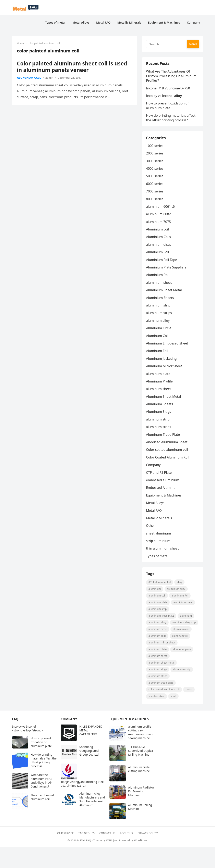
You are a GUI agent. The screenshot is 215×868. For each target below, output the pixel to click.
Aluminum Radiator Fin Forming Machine (141, 792)
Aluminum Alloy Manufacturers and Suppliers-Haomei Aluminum (92, 800)
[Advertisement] (99, 857)
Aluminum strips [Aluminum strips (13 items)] (158, 677)
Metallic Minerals (159, 519)
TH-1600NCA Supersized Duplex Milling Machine (141, 752)
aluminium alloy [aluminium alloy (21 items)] (176, 590)
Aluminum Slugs (159, 412)
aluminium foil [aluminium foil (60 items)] (180, 597)
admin (49, 78)
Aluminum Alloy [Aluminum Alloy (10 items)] (158, 623)
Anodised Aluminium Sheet (167, 443)
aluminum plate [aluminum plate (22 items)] (158, 650)
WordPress (141, 841)
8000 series (155, 200)
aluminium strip (158, 306)
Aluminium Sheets (160, 298)
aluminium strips (159, 313)
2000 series (155, 154)
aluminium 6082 (159, 215)
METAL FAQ (84, 841)
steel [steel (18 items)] (173, 697)
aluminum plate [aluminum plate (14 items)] (182, 650)
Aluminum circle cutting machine (139, 770)
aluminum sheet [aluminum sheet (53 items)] (158, 657)
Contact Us (107, 834)
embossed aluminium (163, 481)
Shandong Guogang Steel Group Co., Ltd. (89, 752)
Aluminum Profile (160, 382)
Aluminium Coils (159, 238)
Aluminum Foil (157, 351)
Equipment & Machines (164, 496)
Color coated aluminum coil (167, 450)
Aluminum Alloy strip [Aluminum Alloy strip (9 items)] (184, 623)
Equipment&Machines (129, 720)
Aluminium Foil (158, 253)
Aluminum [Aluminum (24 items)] (186, 617)
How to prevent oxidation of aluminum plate (168, 106)
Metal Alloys (155, 503)
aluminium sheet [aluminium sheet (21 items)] (183, 603)
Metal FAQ (154, 511)
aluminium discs (159, 245)
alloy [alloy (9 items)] (180, 583)
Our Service (65, 834)
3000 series (155, 162)
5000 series (155, 177)
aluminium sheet (159, 283)
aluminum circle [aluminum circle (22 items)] (158, 630)
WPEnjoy (112, 841)
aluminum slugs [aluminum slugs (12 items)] (158, 670)
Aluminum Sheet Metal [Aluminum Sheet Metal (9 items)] (162, 664)
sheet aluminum (159, 534)
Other (151, 526)
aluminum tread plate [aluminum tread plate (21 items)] (161, 684)
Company (154, 465)
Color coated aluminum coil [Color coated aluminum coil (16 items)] (164, 690)
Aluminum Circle (159, 329)
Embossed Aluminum (163, 488)
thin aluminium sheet (163, 549)
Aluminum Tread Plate (163, 435)
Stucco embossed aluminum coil (42, 798)
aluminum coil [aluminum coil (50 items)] (181, 630)
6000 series (155, 184)
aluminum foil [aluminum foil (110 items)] (180, 637)
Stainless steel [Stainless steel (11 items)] (157, 697)
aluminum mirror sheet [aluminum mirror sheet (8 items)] (162, 644)
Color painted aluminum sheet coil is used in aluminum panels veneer (72, 67)
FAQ (15, 720)
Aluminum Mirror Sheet (164, 367)
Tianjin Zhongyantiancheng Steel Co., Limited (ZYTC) (82, 785)
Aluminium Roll (158, 276)
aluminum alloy (158, 321)
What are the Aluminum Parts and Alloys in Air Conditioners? (41, 782)
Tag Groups (87, 834)
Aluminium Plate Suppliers (166, 268)
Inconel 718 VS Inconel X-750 (168, 88)
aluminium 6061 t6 (161, 207)
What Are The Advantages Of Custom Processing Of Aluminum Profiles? (171, 76)
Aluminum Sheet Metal (164, 397)
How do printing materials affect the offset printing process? (171, 118)
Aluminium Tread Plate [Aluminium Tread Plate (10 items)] (161, 617)
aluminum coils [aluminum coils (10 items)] (157, 637)
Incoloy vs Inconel (164, 96)
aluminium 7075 (159, 222)
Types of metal (157, 557)
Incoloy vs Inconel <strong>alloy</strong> (28, 729)
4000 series (155, 169)
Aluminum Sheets (160, 405)
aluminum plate (158, 374)
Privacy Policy (148, 834)
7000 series (155, 192)
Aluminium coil (158, 230)
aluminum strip (158, 420)
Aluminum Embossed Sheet (167, 344)
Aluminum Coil (29, 78)
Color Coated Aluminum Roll (168, 458)
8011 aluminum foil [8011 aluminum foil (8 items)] (160, 583)
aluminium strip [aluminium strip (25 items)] (158, 610)
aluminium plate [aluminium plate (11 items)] (158, 603)
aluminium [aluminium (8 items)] (155, 590)
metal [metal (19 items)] (189, 690)
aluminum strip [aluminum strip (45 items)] (182, 670)
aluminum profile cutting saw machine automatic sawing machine (141, 733)
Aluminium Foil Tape (162, 260)
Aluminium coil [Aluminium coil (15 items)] (157, 597)
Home (21, 44)
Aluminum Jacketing (162, 359)
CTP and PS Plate (159, 473)
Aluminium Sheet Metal (164, 291)
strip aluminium (158, 541)
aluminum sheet (159, 389)
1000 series (155, 146)
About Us (127, 834)
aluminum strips (159, 427)
